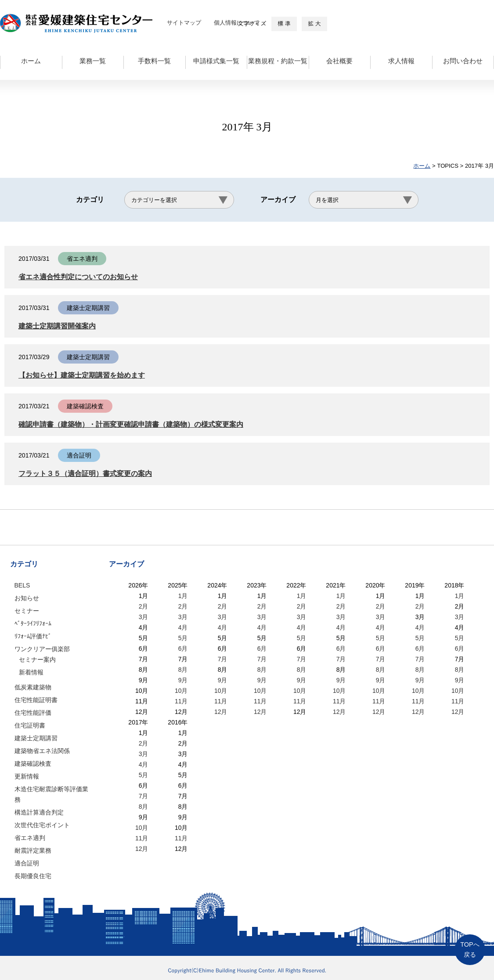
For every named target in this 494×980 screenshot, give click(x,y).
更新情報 (27, 776)
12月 (221, 712)
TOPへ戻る (470, 950)
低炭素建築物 (33, 687)
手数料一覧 (154, 61)
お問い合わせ (463, 61)
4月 (183, 627)
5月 (183, 638)
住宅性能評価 (33, 713)
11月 (181, 701)
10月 (181, 691)
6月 (183, 649)
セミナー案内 (37, 659)
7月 (223, 659)
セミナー (27, 611)
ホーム (31, 61)
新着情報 (31, 672)
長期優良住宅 (33, 876)
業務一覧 (93, 61)
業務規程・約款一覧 (278, 61)
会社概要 (339, 61)
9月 (183, 680)
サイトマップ (184, 23)
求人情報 (401, 61)
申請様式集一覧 (216, 61)
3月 (144, 617)
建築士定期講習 (36, 738)
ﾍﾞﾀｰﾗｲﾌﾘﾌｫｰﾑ (33, 623)
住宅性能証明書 (36, 700)
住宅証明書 (30, 725)
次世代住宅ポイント (42, 825)
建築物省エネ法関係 (42, 751)
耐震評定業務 (33, 850)
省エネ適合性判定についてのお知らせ (82, 277)
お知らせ (27, 598)
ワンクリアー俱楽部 (42, 649)
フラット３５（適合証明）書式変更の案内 (89, 474)
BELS (22, 585)
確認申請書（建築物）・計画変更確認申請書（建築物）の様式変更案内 (138, 424)
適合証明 (27, 863)
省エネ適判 (30, 838)
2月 (144, 606)
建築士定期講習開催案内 (59, 326)
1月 (183, 596)
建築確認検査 (33, 764)
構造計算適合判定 (39, 812)
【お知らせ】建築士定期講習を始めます (86, 375)
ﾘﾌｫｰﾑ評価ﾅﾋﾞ (33, 636)
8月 (183, 670)
